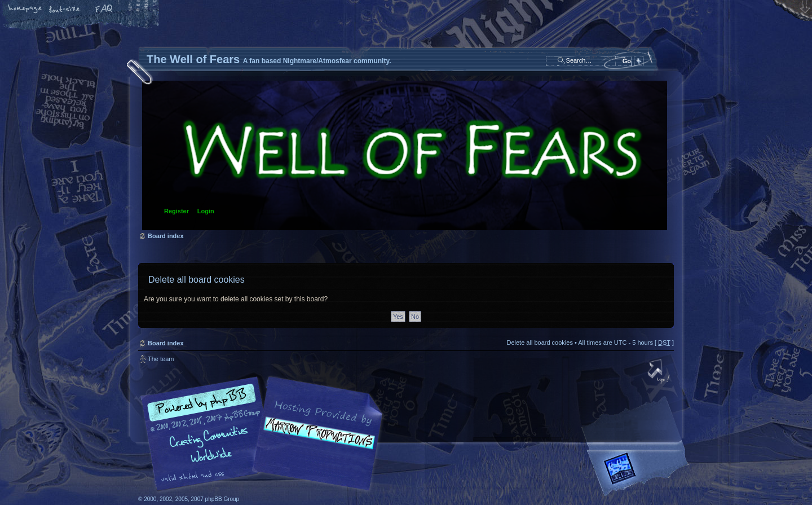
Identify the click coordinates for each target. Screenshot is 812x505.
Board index (405, 155)
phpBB (265, 434)
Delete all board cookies (539, 342)
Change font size (65, 10)
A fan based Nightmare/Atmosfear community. (316, 442)
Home (25, 10)
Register (176, 211)
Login (206, 211)
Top (660, 372)
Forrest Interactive (640, 473)
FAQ (104, 10)
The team (161, 359)
